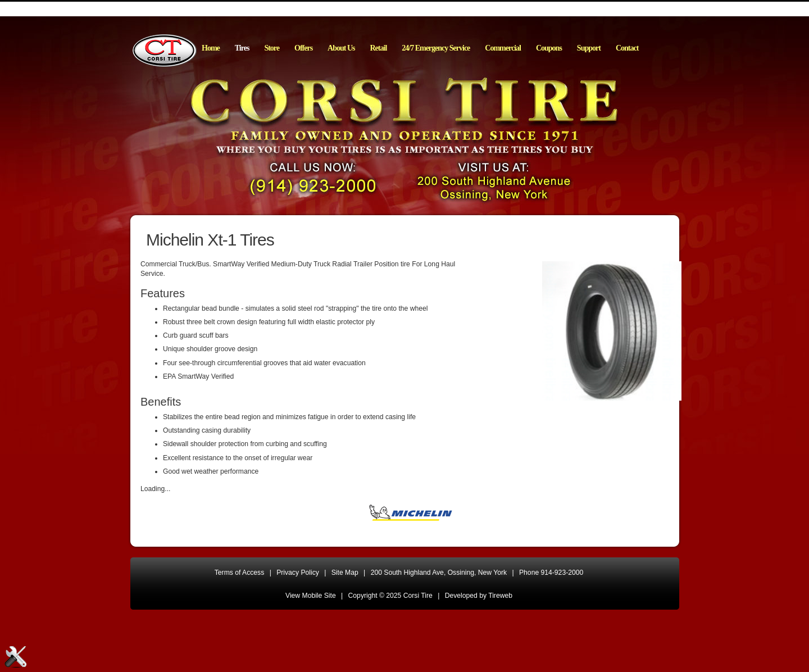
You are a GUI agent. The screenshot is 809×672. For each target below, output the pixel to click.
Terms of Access (240, 573)
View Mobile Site (311, 596)
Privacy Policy (298, 573)
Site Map (345, 573)
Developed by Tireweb (479, 596)
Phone (551, 573)
